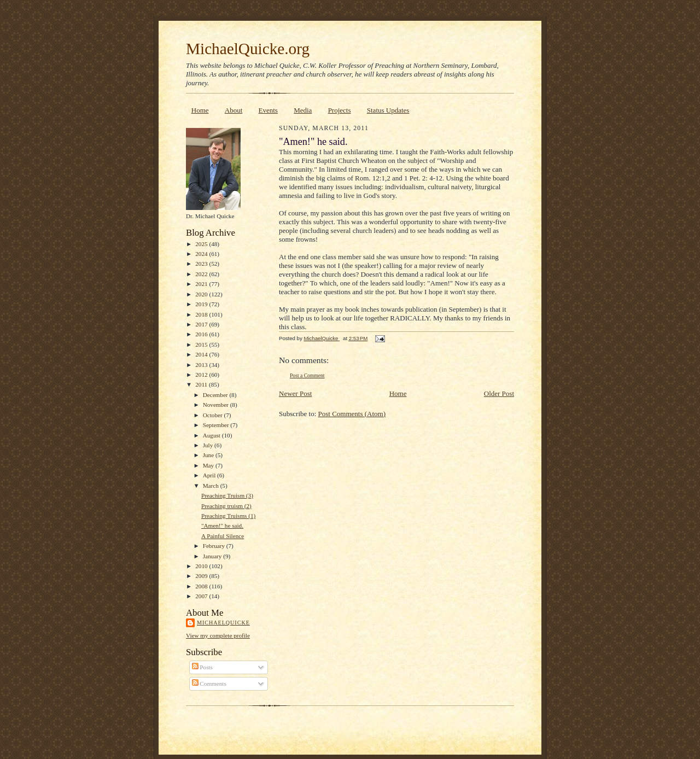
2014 (202, 354)
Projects (340, 110)
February (215, 546)
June (209, 455)
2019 (202, 304)
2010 (202, 566)
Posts (202, 667)
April (210, 475)
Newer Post (295, 393)
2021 (202, 284)
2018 (202, 314)
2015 (202, 345)
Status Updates (388, 110)
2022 (202, 274)
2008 (202, 586)
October (214, 415)
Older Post (499, 393)
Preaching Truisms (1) (228, 516)
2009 (202, 576)
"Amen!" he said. (222, 526)
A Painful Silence (223, 536)
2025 (202, 244)
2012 (202, 375)
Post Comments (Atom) (352, 414)
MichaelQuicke (223, 623)
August (212, 435)
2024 (202, 254)
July (209, 445)
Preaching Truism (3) (227, 495)
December (216, 395)
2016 (202, 334)
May (209, 465)
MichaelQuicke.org (248, 49)
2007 (202, 596)
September (217, 425)
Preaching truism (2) (226, 506)
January (213, 556)
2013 (202, 365)
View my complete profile (218, 635)
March (212, 486)
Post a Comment (307, 375)
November (217, 405)
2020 (202, 294)
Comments (209, 684)
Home (200, 110)
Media (303, 110)
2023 (202, 264)
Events (268, 110)
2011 (202, 384)
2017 (202, 324)
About (234, 110)
